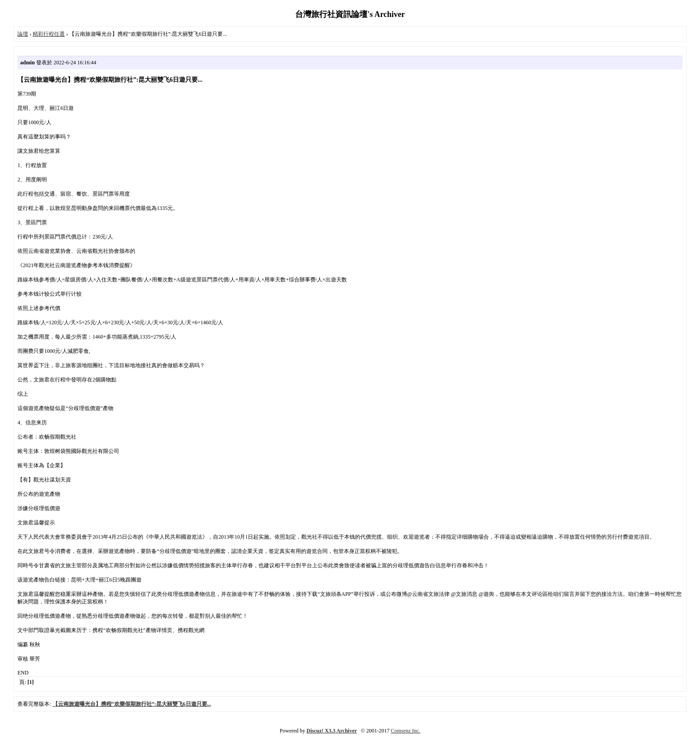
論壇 (23, 34)
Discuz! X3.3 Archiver (332, 731)
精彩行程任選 (49, 34)
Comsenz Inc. (405, 731)
